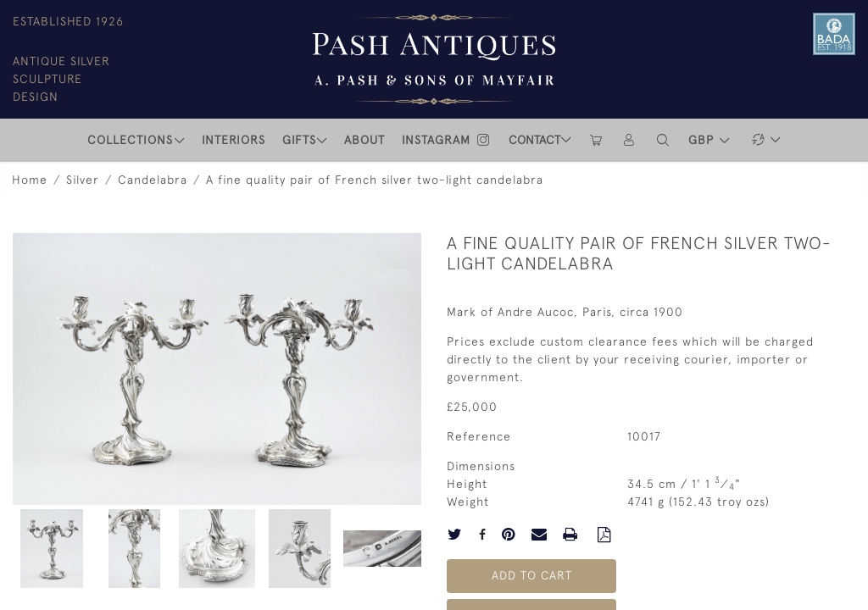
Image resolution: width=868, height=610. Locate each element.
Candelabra (153, 180)
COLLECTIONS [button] (130, 140)
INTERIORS (234, 140)
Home (30, 180)
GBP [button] (703, 140)
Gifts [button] (299, 140)
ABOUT (364, 140)
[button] (664, 140)
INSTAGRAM (447, 140)
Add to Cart (531, 575)
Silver (83, 180)
